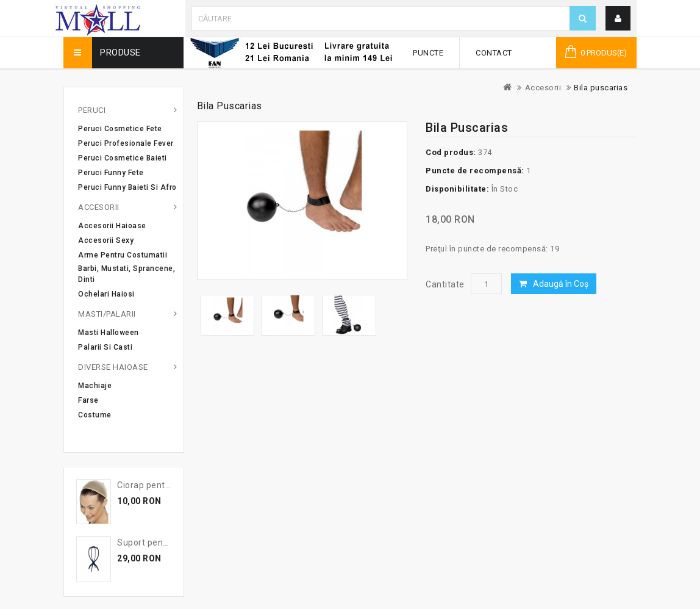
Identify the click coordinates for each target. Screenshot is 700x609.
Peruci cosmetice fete (120, 129)
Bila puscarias (601, 88)
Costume (95, 415)
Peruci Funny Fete (111, 173)
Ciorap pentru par (153, 485)
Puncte (428, 53)
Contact (494, 53)
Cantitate (445, 284)
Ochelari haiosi (106, 294)
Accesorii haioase (112, 226)
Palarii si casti (105, 347)
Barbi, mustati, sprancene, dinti (127, 274)
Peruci (92, 110)
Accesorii (543, 88)
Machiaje (95, 386)
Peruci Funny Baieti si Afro (127, 187)
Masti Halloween (109, 333)
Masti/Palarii (107, 314)
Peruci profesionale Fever (126, 143)
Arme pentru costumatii (123, 255)
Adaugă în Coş (561, 284)
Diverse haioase (113, 367)
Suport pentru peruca (161, 542)
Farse (88, 400)
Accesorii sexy (106, 240)
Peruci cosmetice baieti (123, 158)
